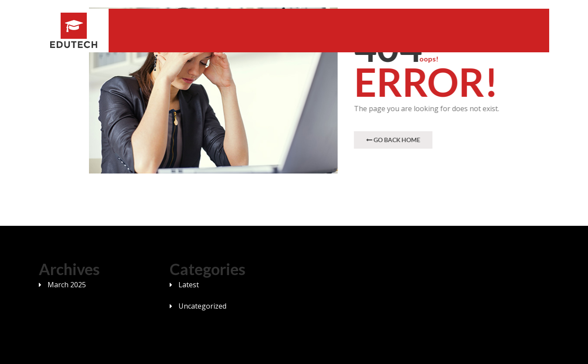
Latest (189, 285)
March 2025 (67, 285)
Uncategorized (202, 306)
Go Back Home (393, 140)
